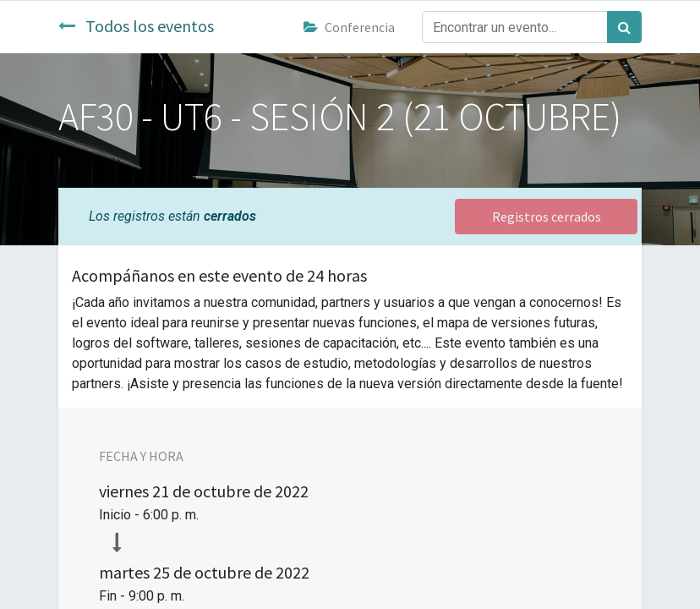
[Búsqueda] (624, 27)
